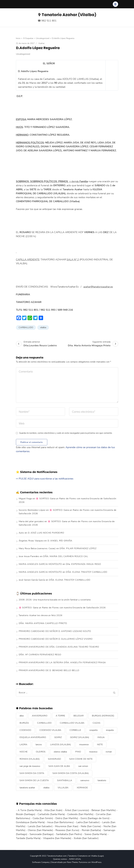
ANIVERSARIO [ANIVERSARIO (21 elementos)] (40, 716)
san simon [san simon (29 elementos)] (83, 766)
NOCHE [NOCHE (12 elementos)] (24, 752)
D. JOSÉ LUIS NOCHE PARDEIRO (46, 533)
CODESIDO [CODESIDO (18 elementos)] (25, 730)
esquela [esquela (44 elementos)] (110, 730)
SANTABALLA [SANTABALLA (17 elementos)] (65, 780)
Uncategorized (23, 54)
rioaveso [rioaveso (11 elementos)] (93, 752)
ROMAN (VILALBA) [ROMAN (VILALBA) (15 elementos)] (30, 759)
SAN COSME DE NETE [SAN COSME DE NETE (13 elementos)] (81, 759)
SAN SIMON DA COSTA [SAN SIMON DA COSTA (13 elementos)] (32, 773)
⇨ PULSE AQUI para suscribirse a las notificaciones (45, 479)
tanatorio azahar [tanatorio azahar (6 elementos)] (27, 788)
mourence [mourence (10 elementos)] (84, 745)
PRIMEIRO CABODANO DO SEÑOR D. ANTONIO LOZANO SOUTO (55, 631)
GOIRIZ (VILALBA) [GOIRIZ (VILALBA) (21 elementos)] (80, 737)
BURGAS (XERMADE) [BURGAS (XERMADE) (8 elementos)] (103, 716)
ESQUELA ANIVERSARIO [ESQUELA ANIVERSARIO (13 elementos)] (33, 737)
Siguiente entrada (93, 344)
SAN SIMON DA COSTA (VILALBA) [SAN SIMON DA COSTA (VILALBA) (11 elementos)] (71, 773)
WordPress (96, 862)
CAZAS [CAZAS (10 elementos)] (97, 723)
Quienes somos (60, 859)
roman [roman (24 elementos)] (109, 752)
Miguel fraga (25, 499)
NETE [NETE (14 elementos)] (100, 745)
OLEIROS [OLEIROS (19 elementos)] (41, 752)
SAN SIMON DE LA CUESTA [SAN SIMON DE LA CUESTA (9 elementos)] (34, 780)
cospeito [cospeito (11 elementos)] (94, 730)
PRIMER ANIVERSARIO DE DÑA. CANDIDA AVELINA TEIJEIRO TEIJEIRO (59, 647)
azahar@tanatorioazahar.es (98, 287)
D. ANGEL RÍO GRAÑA (60, 541)
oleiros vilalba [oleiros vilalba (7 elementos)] (60, 752)
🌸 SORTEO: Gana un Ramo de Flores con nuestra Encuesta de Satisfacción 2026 (62, 608)
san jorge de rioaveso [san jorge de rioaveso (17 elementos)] (30, 766)
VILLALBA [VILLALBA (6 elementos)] (63, 788)
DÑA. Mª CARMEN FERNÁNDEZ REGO (40, 655)
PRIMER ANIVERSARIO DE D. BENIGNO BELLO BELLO (49, 670)
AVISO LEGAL (75, 859)
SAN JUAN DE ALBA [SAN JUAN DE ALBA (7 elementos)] (59, 766)
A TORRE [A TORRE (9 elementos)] (60, 716)
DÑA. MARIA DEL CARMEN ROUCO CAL (66, 556)
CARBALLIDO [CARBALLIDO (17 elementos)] (44, 723)
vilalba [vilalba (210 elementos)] (46, 788)
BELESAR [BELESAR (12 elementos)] (79, 716)
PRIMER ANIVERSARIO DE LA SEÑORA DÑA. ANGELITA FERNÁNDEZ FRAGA (62, 663)
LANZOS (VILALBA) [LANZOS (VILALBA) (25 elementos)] (60, 745)
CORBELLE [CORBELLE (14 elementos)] (75, 730)
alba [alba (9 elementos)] (22, 716)
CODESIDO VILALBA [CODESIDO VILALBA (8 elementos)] (50, 730)
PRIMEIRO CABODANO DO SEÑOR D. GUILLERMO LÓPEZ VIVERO (56, 639)
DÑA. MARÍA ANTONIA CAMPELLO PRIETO (43, 623)
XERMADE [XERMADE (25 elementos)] (82, 788)
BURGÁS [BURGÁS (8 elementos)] (24, 723)
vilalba (43, 327)
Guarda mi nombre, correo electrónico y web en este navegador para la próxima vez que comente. (66, 433)
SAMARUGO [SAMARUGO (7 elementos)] (54, 759)
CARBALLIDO (26, 327)
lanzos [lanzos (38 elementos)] (39, 745)
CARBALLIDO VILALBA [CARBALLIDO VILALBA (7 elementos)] (72, 723)
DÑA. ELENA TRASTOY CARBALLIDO (87, 572)
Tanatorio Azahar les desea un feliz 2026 (41, 615)
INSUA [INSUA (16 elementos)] (101, 737)
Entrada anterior (36, 344)
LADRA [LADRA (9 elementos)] (23, 745)
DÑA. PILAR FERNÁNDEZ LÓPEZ (78, 548)
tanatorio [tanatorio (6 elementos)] (102, 780)
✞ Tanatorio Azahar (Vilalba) (67, 15)
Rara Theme (72, 862)
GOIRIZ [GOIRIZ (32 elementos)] (58, 737)
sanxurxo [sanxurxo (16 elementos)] (85, 780)
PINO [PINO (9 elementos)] (78, 752)
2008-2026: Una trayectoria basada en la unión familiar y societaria (55, 600)
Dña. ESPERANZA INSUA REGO (83, 564)
